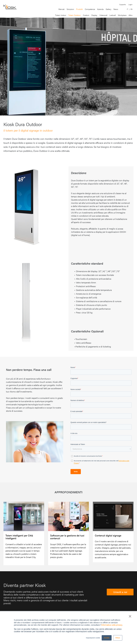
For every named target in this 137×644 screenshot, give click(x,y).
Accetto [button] (107, 638)
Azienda (100, 9)
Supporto (123, 4)
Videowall (103, 15)
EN (132, 9)
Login (130, 4)
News (116, 9)
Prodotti (79, 9)
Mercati (61, 9)
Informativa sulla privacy (112, 625)
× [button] (130, 616)
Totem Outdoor (75, 15)
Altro (131, 15)
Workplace (122, 15)
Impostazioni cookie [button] (93, 638)
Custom (86, 15)
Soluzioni (70, 9)
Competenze (90, 9)
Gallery (109, 9)
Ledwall (113, 15)
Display (94, 15)
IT (127, 9)
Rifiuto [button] (118, 638)
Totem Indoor (61, 15)
